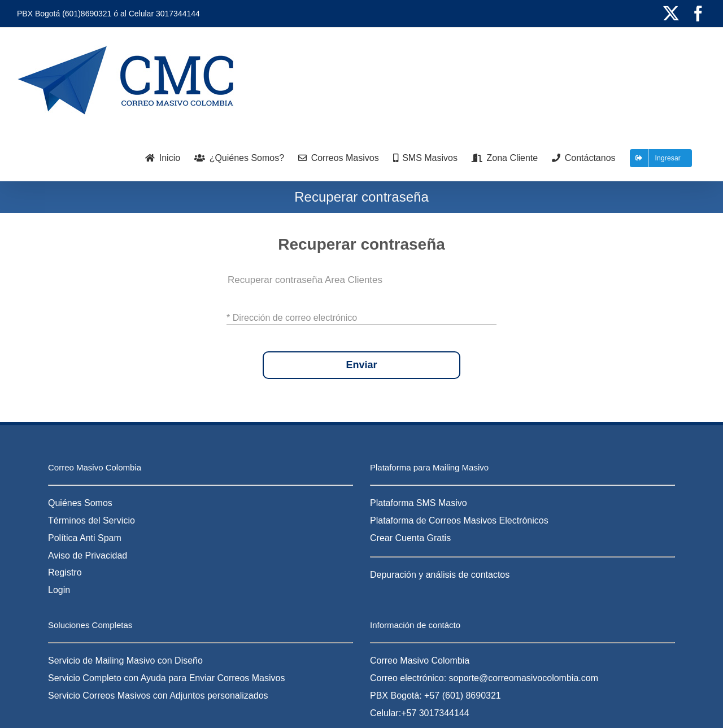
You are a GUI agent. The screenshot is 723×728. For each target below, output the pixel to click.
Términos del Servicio (92, 520)
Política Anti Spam (85, 538)
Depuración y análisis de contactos (440, 575)
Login (59, 590)
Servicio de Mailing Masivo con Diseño (125, 661)
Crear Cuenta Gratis (410, 538)
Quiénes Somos (80, 503)
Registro (65, 572)
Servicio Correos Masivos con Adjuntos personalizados (158, 696)
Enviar (361, 365)
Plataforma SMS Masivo (419, 503)
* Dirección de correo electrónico (292, 317)
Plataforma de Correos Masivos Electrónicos (459, 520)
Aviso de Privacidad (88, 555)
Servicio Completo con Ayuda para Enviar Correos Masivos (166, 678)
